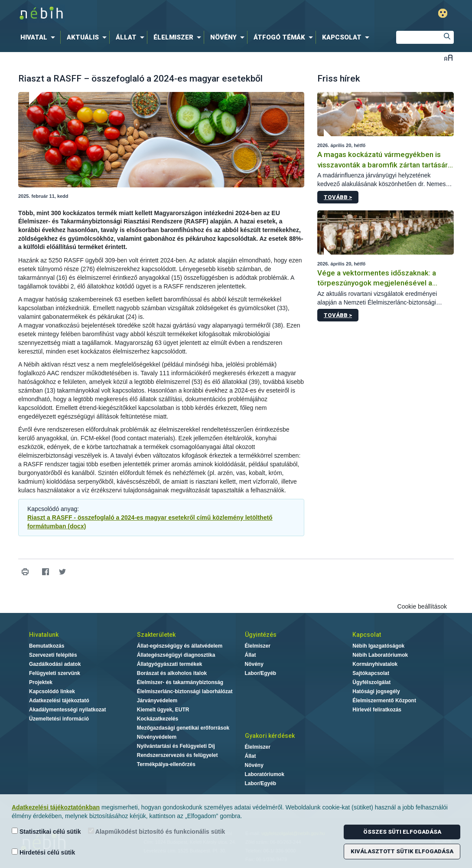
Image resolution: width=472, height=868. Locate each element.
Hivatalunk (44, 635)
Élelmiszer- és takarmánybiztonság (180, 682)
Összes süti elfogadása (402, 832)
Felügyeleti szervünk (55, 673)
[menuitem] (39, 37)
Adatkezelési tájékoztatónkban (56, 807)
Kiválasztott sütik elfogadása (402, 851)
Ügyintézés (261, 635)
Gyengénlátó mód (443, 13)
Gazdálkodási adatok (55, 664)
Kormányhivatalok (375, 664)
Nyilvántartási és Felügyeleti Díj (176, 746)
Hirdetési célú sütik (43, 852)
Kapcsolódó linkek (52, 691)
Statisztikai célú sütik (46, 831)
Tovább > (338, 197)
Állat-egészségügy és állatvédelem (180, 646)
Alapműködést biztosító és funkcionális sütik (157, 831)
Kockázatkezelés (158, 719)
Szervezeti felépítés (53, 655)
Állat (251, 655)
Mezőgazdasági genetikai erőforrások (183, 728)
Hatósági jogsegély (376, 691)
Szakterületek (156, 635)
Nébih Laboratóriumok (380, 655)
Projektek (41, 682)
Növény (254, 664)
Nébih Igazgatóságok (378, 646)
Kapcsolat (367, 635)
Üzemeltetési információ (59, 719)
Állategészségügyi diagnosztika (176, 655)
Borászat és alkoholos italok (172, 673)
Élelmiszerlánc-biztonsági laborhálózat (185, 691)
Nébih (143, 14)
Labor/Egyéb (261, 673)
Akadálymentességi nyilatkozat (67, 710)
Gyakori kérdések (270, 736)
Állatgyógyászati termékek (170, 664)
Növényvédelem (157, 737)
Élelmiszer (258, 646)
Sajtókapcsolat (371, 673)
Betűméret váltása (448, 57)
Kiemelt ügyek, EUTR (163, 710)
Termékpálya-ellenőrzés (166, 764)
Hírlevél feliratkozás (377, 710)
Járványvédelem (157, 701)
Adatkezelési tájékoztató (59, 701)
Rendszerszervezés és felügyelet (177, 755)
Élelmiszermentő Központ (384, 701)
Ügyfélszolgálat (371, 682)
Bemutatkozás (47, 646)
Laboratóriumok (265, 774)
